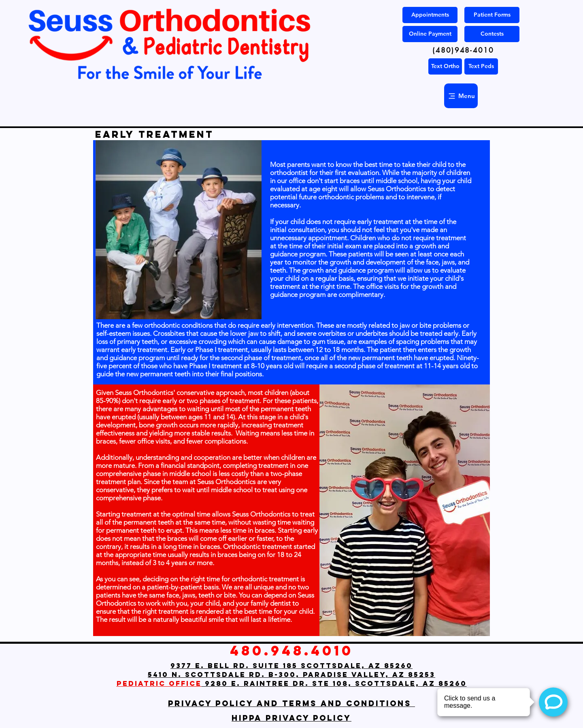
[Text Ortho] (445, 66)
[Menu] (461, 96)
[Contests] (492, 34)
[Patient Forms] (492, 15)
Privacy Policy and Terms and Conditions (291, 703)
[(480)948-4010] (463, 50)
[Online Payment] (430, 34)
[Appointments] (430, 15)
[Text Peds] (481, 66)
